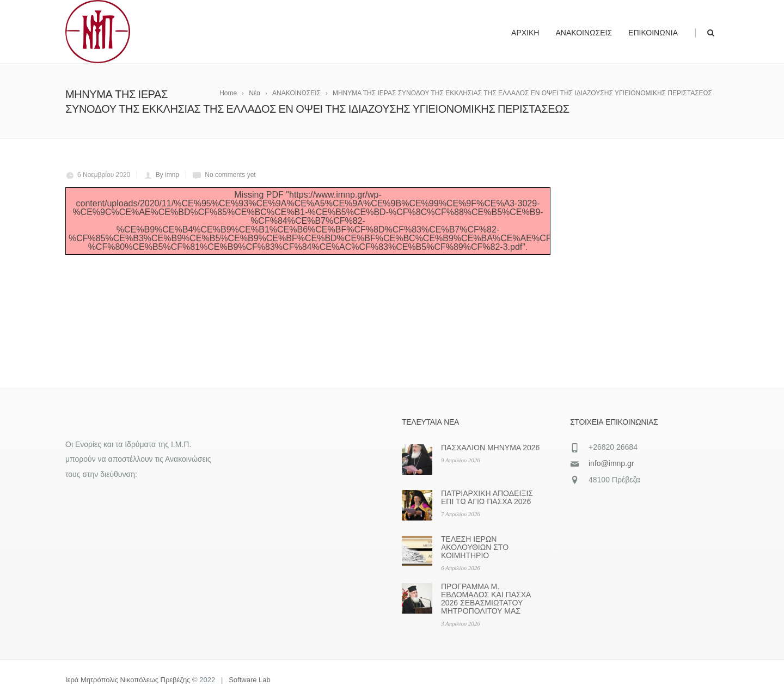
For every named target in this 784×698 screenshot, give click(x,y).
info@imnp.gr (611, 463)
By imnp (167, 175)
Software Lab (250, 680)
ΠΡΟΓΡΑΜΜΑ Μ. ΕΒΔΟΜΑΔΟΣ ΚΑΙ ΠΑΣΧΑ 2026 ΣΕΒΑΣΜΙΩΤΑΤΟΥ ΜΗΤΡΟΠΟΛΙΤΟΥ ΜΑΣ (486, 599)
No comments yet (230, 175)
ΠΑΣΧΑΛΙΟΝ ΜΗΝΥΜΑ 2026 (490, 448)
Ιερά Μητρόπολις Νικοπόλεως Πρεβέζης (128, 680)
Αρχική (525, 33)
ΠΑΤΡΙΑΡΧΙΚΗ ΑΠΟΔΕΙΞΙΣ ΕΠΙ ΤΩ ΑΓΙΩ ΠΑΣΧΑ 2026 (487, 497)
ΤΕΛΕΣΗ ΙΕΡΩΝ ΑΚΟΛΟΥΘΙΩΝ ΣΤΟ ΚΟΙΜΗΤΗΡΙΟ (475, 547)
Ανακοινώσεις (584, 33)
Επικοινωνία (653, 33)
